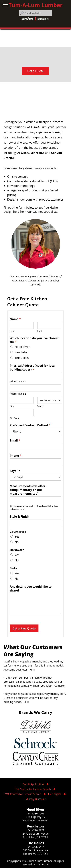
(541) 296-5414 (35, 847)
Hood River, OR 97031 (36, 820)
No (17, 542)
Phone (16, 456)
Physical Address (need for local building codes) (33, 368)
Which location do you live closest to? (34, 340)
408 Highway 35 (36, 817)
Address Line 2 (18, 394)
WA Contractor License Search (23, 794)
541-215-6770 (41, 864)
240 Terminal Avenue (35, 850)
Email (15, 441)
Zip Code (15, 418)
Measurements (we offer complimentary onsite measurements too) (28, 490)
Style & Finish (20, 517)
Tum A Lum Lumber (40, 861)
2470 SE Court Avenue (35, 834)
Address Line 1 (18, 381)
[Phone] (36, 462)
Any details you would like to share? (31, 589)
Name (15, 319)
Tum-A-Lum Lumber (36, 5)
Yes (17, 536)
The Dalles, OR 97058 (35, 854)
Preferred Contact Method (30, 425)
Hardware (17, 550)
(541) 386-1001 (35, 813)
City (12, 406)
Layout (15, 471)
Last (40, 331)
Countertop (18, 532)
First (12, 331)
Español (27, 19)
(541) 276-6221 (35, 830)
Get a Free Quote (24, 628)
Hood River (22, 347)
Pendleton (22, 352)
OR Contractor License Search (33, 789)
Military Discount (35, 799)
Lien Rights (55, 794)
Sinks (14, 568)
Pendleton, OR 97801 (35, 837)
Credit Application (33, 784)
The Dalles (22, 358)
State (40, 406)
